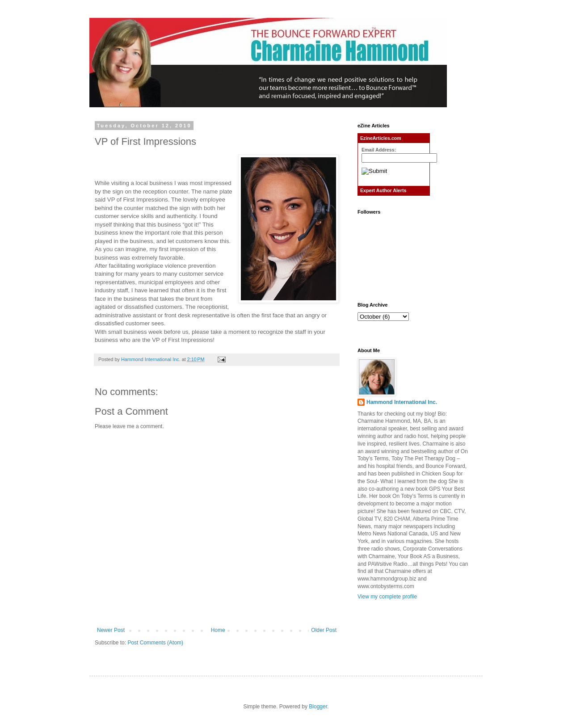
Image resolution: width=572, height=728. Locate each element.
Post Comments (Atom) (155, 643)
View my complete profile (387, 597)
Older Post (324, 630)
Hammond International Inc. (402, 402)
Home (218, 630)
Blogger (318, 707)
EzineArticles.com (381, 138)
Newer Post (111, 630)
